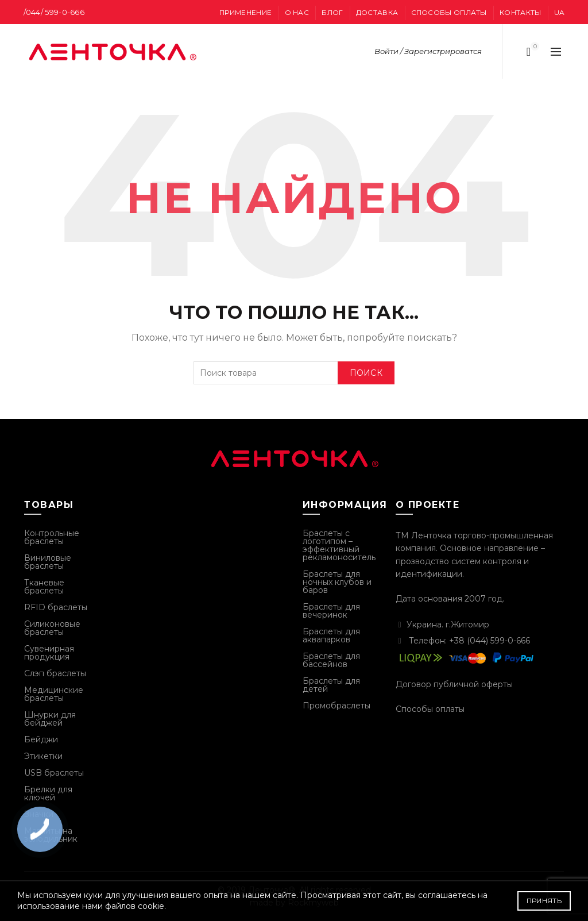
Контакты (520, 12)
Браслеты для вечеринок (331, 611)
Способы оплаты (449, 12)
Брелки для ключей (48, 793)
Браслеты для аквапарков (331, 635)
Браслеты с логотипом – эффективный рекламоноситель (339, 545)
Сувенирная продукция (49, 653)
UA (560, 12)
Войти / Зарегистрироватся (428, 51)
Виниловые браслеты (48, 562)
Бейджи (41, 739)
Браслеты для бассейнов (331, 660)
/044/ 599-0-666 (54, 12)
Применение (245, 12)
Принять (544, 901)
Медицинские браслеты (54, 694)
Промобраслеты (336, 706)
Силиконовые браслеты (52, 628)
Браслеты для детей (331, 685)
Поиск (366, 373)
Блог (332, 12)
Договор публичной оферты (454, 684)
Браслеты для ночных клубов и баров (337, 582)
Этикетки (43, 756)
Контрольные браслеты (52, 537)
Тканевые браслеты (44, 587)
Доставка (377, 12)
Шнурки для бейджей (50, 719)
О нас (297, 12)
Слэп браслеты (55, 673)
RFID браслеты (56, 607)
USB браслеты (54, 773)
